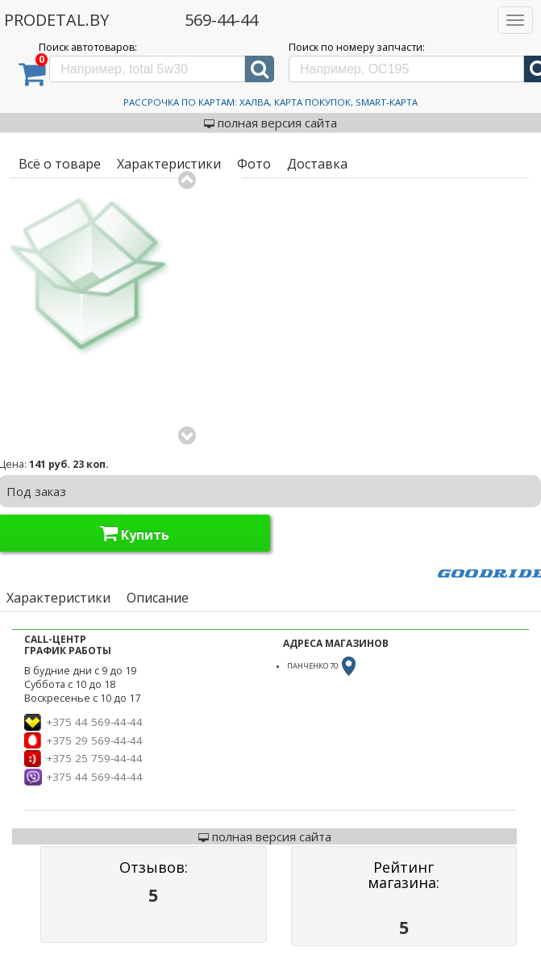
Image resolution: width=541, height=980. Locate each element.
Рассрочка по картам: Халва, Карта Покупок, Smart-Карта (270, 102)
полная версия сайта (270, 123)
